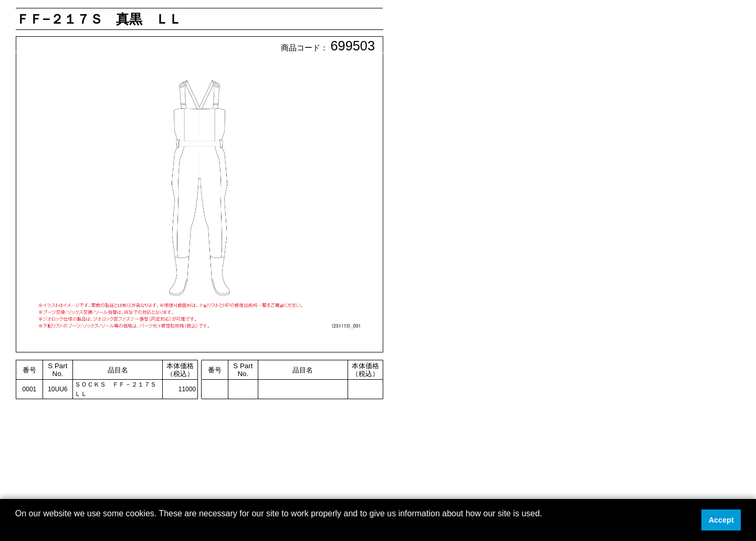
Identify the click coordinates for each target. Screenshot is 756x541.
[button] (17, 527)
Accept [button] (721, 520)
